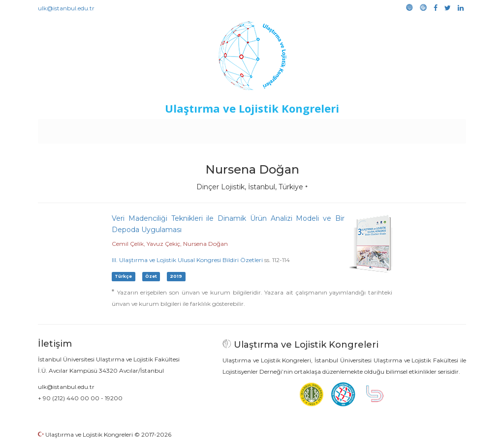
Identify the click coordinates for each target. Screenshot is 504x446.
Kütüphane (365, 129)
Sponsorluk (320, 129)
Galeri (400, 129)
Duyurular (277, 129)
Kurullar (115, 129)
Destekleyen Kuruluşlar (174, 129)
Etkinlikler (237, 129)
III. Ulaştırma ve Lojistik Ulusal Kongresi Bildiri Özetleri (187, 260)
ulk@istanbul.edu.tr (66, 8)
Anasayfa (79, 129)
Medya (429, 129)
